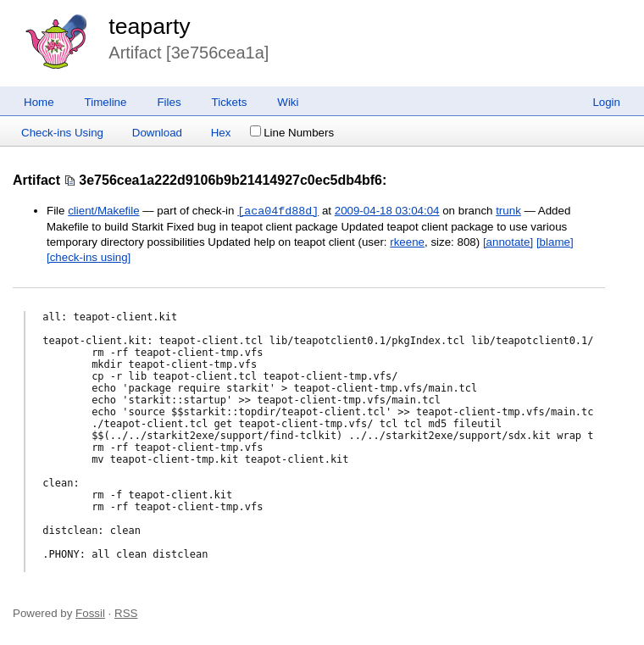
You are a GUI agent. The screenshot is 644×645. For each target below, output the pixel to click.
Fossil (90, 613)
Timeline (106, 102)
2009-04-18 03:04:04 (387, 211)
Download (157, 133)
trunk (508, 211)
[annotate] (508, 242)
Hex (221, 133)
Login (606, 102)
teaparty (149, 26)
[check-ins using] (89, 257)
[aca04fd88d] (278, 211)
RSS (126, 613)
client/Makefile (103, 211)
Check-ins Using (62, 133)
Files (169, 102)
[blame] (555, 242)
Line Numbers (292, 133)
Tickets (230, 102)
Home (39, 102)
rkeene (407, 242)
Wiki (288, 102)
